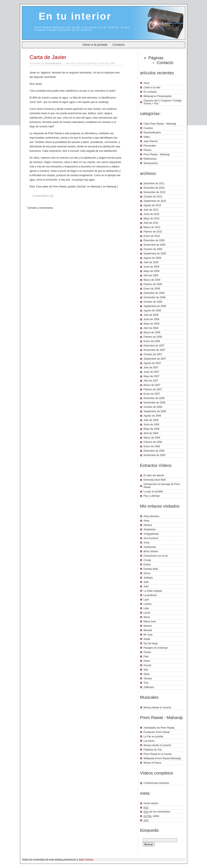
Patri (146, 657)
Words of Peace (152, 763)
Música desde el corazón (157, 708)
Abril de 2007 (151, 381)
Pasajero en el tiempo (156, 648)
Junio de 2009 (151, 267)
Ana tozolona (151, 538)
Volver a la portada (95, 45)
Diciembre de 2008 (154, 293)
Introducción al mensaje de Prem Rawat (162, 486)
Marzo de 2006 (152, 438)
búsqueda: (150, 830)
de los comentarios (157, 812)
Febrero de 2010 (153, 232)
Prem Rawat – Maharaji (157, 154)
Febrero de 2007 (153, 389)
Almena (148, 525)
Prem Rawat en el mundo (158, 754)
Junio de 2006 (151, 425)
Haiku (147, 137)
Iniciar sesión (151, 803)
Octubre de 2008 (153, 302)
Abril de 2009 (151, 275)
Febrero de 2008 (153, 337)
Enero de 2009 (152, 289)
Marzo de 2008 (152, 332)
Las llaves (149, 741)
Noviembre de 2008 (155, 297)
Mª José (148, 635)
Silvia (147, 674)
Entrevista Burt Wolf (155, 480)
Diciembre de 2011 (154, 183)
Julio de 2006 (151, 420)
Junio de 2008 (151, 319)
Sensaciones (151, 163)
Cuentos (148, 128)
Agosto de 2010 (152, 205)
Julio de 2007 (151, 368)
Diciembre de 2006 (154, 398)
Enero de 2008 (152, 341)
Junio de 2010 (151, 214)
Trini (146, 683)
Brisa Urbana (151, 551)
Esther (147, 565)
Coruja (147, 560)
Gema (147, 573)
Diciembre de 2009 (154, 240)
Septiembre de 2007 (155, 359)
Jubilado (148, 578)
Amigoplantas (151, 534)
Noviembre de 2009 (155, 245)
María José (150, 622)
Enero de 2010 (152, 236)
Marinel (148, 626)
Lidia (146, 608)
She (146, 670)
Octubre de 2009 (153, 249)
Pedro (147, 661)
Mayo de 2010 (152, 219)
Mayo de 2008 (152, 324)
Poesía (147, 150)
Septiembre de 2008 (155, 306)
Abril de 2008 (151, 328)
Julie (146, 582)
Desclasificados (53, 63)
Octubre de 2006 (153, 407)
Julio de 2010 (151, 210)
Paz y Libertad (152, 496)
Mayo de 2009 (152, 271)
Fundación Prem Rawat (157, 732)
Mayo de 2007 (152, 376)
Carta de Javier (48, 57)
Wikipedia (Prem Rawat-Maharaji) (162, 758)
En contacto (150, 92)
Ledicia (148, 604)
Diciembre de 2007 (154, 346)
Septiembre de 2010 (155, 201)
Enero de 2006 (152, 446)
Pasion (147, 652)
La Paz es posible (154, 737)
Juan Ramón (151, 141)
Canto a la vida (152, 87)
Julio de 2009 (151, 262)
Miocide (148, 630)
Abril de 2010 (151, 223)
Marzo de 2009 (152, 280)
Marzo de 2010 (152, 227)
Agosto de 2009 (152, 258)
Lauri (146, 600)
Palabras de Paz (153, 750)
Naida (147, 639)
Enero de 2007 (152, 394)
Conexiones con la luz (156, 556)
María (147, 617)
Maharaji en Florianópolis (158, 96)
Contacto (119, 45)
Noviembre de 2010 (155, 192)
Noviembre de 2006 (155, 403)
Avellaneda (150, 547)
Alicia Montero (152, 516)
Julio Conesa (86, 860)
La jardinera (150, 595)
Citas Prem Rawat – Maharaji (160, 124)
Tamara (148, 678)
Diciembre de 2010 (154, 188)
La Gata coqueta (153, 591)
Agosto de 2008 (152, 311)
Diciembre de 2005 (154, 451)
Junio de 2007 (151, 372)
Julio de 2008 (151, 315)
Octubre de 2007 (153, 354)
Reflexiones (150, 159)
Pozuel (147, 665)
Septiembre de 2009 (155, 254)
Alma (146, 521)
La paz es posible (153, 491)
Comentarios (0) (43, 196)
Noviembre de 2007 (155, 350)
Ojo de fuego (151, 643)
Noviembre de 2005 (155, 455)
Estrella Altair (151, 569)
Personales (150, 146)
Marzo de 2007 (152, 385)
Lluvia (147, 613)
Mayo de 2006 (152, 429)
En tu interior (75, 16)
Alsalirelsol (150, 529)
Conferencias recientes (156, 783)
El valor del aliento (154, 475)
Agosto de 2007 (152, 363)
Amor (147, 83)
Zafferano (149, 687)
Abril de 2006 (151, 433)
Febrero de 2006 (153, 442)
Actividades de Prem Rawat (159, 728)
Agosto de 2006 (152, 416)
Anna (147, 543)
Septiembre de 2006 (155, 411)
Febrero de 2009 (153, 284)
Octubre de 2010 (153, 197)
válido (151, 816)
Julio (146, 586)
